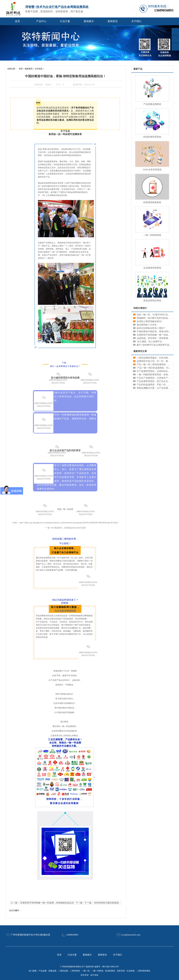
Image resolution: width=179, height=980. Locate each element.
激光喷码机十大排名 (147, 325)
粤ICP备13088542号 (111, 967)
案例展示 (89, 21)
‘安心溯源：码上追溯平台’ (150, 342)
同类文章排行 (140, 308)
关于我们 (136, 21)
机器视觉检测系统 (152, 202)
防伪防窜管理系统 (152, 137)
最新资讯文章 (140, 351)
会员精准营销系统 (152, 268)
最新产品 (138, 69)
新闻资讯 (113, 21)
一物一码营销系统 (152, 235)
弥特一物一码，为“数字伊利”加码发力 (156, 315)
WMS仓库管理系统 (152, 170)
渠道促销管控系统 (152, 301)
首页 (17, 21)
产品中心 (41, 21)
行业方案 (65, 21)
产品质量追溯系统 (152, 104)
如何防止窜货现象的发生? (149, 321)
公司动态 (39, 69)
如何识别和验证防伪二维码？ (151, 328)
